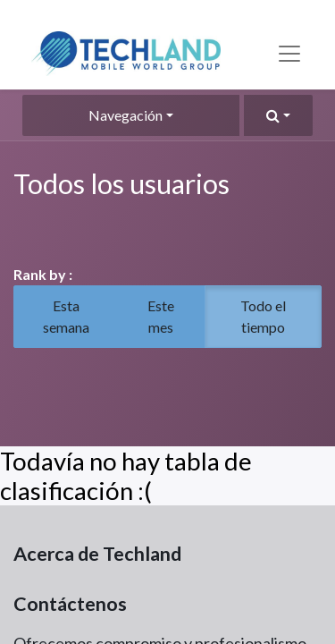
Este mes (161, 316)
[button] (278, 115)
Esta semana (66, 316)
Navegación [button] (126, 115)
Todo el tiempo (263, 316)
